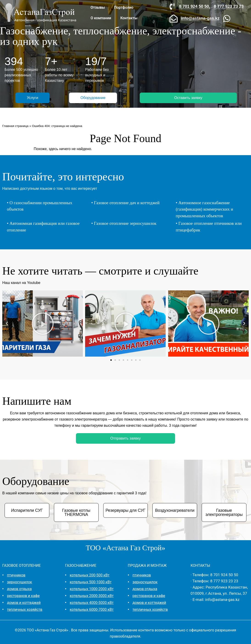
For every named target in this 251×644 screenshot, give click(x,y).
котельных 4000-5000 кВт (92, 603)
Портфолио (124, 7)
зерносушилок (20, 582)
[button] (7, 324)
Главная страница (15, 126)
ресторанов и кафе (23, 596)
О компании (101, 18)
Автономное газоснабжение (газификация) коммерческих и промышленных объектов (204, 209)
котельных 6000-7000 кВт (92, 610)
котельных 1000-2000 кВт (92, 589)
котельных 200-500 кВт (90, 575)
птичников (16, 575)
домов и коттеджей (24, 603)
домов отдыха (20, 589)
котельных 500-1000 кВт (91, 582)
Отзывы (98, 7)
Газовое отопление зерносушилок (125, 223)
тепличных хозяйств (25, 610)
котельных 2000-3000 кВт (92, 596)
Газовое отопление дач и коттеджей (127, 203)
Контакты (129, 18)
